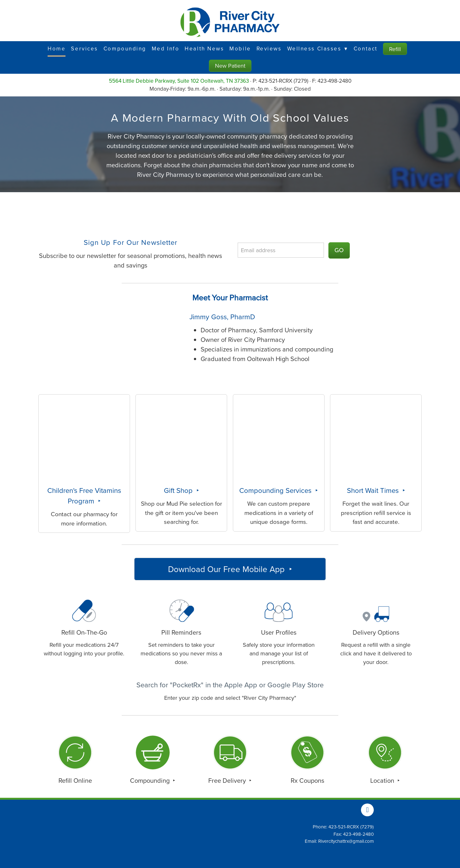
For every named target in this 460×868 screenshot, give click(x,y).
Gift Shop (179, 490)
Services (84, 49)
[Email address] (281, 250)
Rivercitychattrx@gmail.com (346, 841)
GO (339, 250)
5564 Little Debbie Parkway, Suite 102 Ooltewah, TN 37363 (179, 81)
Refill (395, 49)
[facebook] (367, 810)
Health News (204, 49)
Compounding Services (276, 490)
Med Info (165, 49)
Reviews (269, 49)
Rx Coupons (307, 780)
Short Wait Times (374, 490)
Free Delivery (228, 780)
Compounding (125, 49)
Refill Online (75, 780)
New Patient (230, 66)
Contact (366, 49)
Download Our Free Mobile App (227, 569)
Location (383, 780)
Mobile (240, 49)
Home (57, 49)
